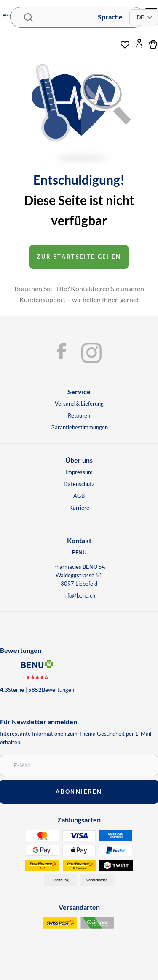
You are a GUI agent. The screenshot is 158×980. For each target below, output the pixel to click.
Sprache (110, 17)
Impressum (79, 472)
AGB (79, 496)
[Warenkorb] (154, 44)
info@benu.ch (79, 595)
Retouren (79, 415)
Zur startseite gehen (79, 257)
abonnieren (79, 792)
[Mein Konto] (139, 44)
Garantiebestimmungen (79, 427)
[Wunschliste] (125, 41)
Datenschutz (79, 484)
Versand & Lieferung (79, 404)
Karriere (79, 508)
